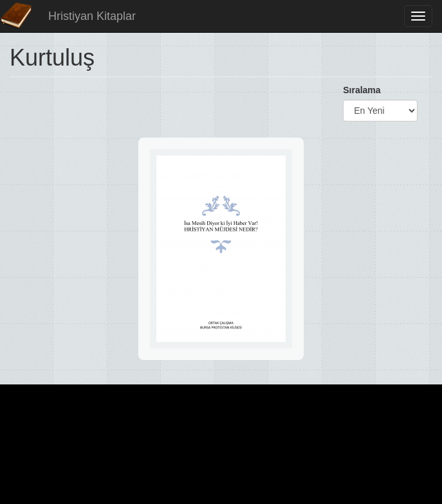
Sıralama (362, 90)
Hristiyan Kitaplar (92, 16)
